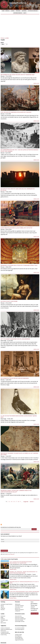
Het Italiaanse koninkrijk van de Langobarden (15, 339)
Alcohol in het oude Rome (9, 301)
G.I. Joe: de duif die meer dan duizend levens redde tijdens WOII (19, 417)
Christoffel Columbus (19, 605)
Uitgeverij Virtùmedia (19, 640)
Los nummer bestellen (20, 628)
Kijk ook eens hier (20, 632)
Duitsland (3, 619)
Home (3, 11)
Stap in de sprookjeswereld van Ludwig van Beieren (24, 592)
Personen (18, 11)
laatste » (32, 502)
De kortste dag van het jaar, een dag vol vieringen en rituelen (18, 189)
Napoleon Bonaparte (19, 610)
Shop (25, 13)
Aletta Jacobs (18, 604)
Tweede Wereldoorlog (5, 633)
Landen (13, 11)
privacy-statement (11, 554)
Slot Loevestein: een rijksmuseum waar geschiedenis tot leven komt (21, 562)
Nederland (3, 616)
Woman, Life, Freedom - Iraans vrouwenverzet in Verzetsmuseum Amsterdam (23, 572)
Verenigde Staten (4, 620)
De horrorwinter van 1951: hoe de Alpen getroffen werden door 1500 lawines (19, 150)
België (2, 617)
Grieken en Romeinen (5, 628)
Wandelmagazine (19, 637)
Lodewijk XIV (18, 611)
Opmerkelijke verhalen (20, 621)
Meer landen (3, 623)
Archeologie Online (19, 639)
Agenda (2, 607)
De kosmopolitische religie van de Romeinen (15, 378)
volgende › (26, 502)
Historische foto (18, 616)
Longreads (3, 608)
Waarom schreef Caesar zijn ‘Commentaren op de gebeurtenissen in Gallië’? (16, 491)
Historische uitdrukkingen (20, 619)
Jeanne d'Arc (18, 608)
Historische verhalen (33, 11)
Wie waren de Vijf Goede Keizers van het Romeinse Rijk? (18, 75)
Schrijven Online (18, 635)
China (2, 621)
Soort (2, 43)
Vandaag (7, 11)
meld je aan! (35, 614)
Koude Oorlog (4, 635)
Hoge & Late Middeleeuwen (6, 629)
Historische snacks (18, 13)
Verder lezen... (13, 569)
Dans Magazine (18, 636)
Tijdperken (24, 11)
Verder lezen (36, 83)
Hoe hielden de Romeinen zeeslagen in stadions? (16, 112)
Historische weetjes (19, 620)
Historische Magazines (21, 626)
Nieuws (2, 605)
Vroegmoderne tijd (5, 632)
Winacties (3, 610)
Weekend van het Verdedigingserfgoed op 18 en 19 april (24, 582)
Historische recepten (19, 617)
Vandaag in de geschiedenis (7, 604)
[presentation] (11, 545)
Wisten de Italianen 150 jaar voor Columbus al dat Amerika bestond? (19, 454)
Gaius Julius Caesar (19, 607)
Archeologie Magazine (20, 629)
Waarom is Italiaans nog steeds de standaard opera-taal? (19, 265)
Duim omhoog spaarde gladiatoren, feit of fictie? (16, 228)
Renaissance (3, 631)
